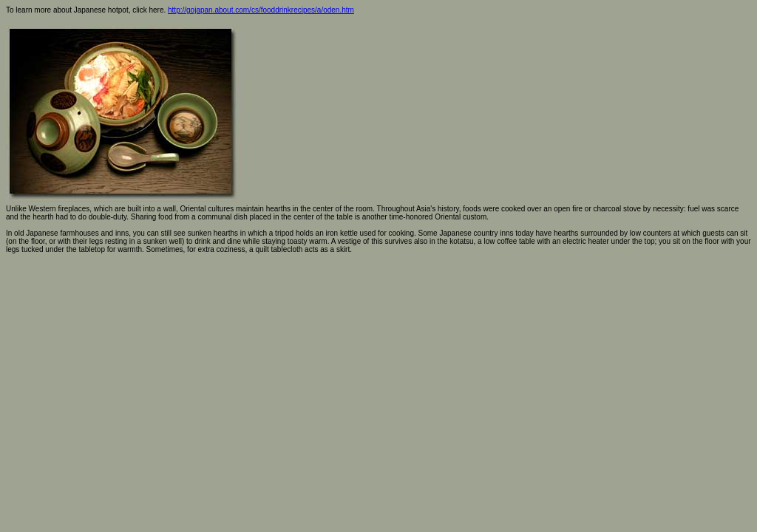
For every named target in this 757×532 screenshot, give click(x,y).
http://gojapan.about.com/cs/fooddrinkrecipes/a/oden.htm (261, 10)
